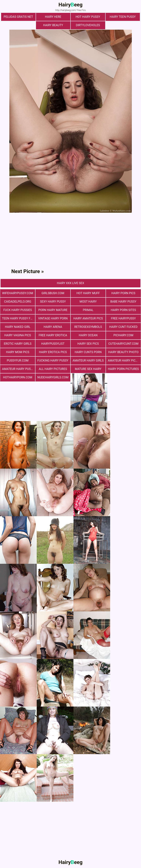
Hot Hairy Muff (88, 293)
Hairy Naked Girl (18, 327)
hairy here (53, 17)
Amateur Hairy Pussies (19, 369)
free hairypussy (123, 318)
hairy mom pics (18, 352)
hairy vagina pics (18, 335)
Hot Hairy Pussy (88, 17)
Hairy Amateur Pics (88, 318)
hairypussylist (53, 344)
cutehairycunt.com (123, 344)
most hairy (88, 302)
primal (88, 310)
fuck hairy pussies (18, 310)
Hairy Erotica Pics (53, 352)
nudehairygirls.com (53, 377)
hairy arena (53, 327)
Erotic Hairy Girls (18, 344)
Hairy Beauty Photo (123, 352)
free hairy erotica (53, 335)
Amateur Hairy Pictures (124, 361)
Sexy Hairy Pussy (53, 302)
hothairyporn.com (18, 377)
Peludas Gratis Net (18, 17)
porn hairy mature (53, 310)
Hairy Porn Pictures (123, 369)
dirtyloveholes (88, 25)
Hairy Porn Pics (123, 293)
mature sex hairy (88, 369)
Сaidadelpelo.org (18, 302)
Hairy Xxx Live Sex (70, 283)
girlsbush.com (53, 293)
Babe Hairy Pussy (123, 302)
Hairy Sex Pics (88, 344)
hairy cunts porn (88, 352)
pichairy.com (123, 335)
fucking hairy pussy (53, 361)
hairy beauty (53, 25)
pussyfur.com (18, 361)
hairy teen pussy (123, 17)
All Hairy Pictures (53, 369)
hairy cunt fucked (123, 327)
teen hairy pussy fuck (19, 318)
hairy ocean (88, 335)
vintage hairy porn (53, 318)
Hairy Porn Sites (123, 310)
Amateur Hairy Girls (88, 361)
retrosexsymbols (88, 327)
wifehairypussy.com (18, 293)
